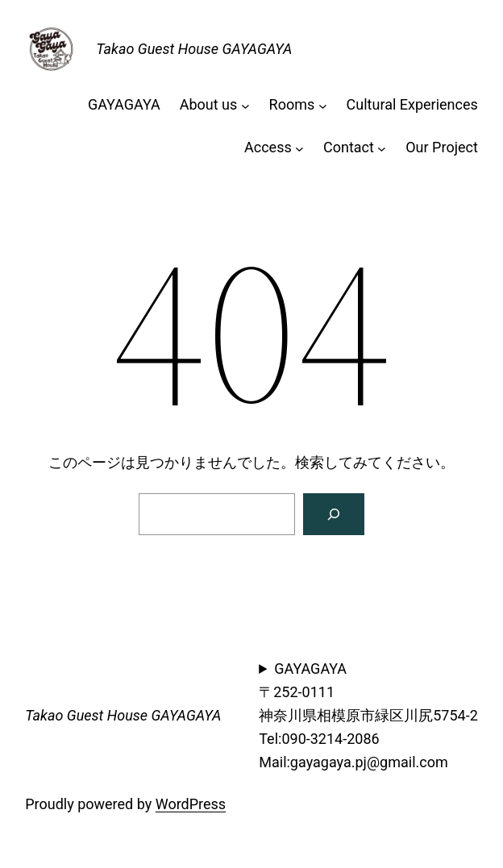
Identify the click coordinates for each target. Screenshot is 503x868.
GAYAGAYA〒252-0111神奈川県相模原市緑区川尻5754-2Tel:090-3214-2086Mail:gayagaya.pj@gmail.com (368, 715)
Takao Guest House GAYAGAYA (194, 49)
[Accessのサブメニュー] (299, 148)
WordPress (191, 804)
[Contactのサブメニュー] (382, 148)
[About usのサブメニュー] (245, 105)
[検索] (334, 514)
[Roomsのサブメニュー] (323, 105)
